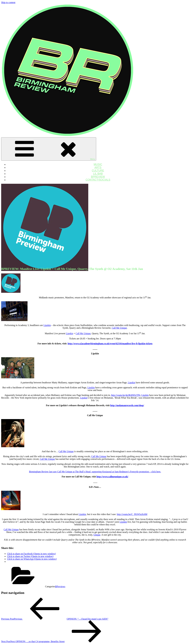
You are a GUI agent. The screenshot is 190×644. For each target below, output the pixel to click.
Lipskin (69, 334)
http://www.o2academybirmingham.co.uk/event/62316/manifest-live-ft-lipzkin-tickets (110, 344)
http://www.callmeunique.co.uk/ (112, 477)
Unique (97, 535)
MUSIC (98, 164)
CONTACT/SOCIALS (98, 180)
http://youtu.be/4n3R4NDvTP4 (126, 395)
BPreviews (60, 586)
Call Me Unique (119, 328)
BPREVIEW (98, 177)
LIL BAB (98, 174)
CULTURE (98, 171)
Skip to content (8, 2)
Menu (49, 149)
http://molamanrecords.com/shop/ (127, 405)
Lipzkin (47, 325)
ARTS (98, 167)
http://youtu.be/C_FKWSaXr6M (132, 514)
